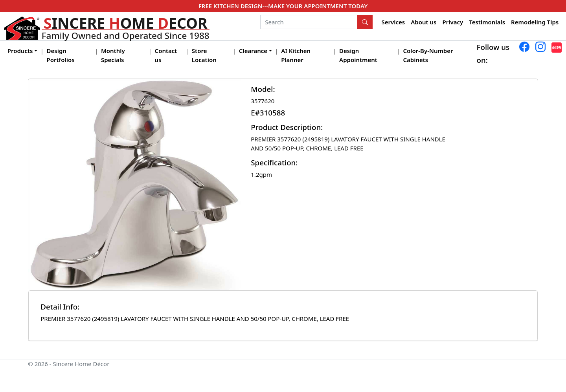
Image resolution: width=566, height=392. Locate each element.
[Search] (309, 22)
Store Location (204, 55)
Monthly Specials (113, 55)
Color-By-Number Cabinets (428, 55)
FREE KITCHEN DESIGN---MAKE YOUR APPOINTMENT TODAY (283, 6)
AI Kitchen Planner (296, 55)
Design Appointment (358, 55)
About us (424, 22)
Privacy (453, 22)
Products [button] (20, 51)
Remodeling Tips (535, 22)
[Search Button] (365, 22)
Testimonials (487, 22)
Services (393, 22)
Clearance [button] (253, 51)
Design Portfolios (61, 55)
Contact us (166, 55)
